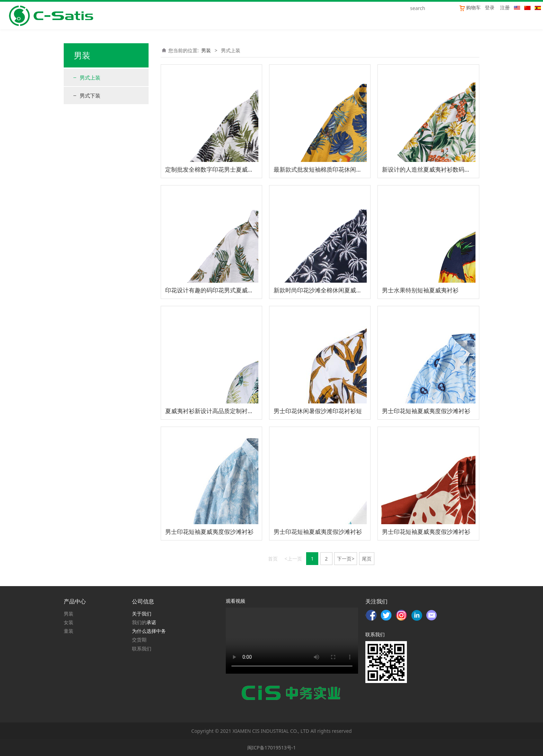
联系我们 (142, 649)
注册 (505, 7)
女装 (69, 622)
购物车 (470, 7)
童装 (69, 631)
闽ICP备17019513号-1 (272, 748)
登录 (490, 7)
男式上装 (90, 78)
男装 (206, 50)
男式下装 (90, 95)
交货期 (139, 640)
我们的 (139, 622)
